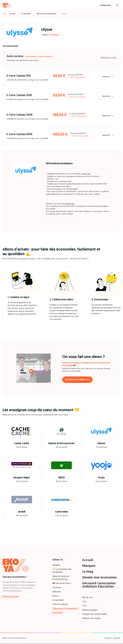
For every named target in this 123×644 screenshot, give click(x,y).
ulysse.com (86, 174)
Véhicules (57, 592)
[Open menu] (117, 6)
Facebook (108, 639)
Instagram (117, 639)
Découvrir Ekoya (11, 597)
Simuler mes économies (99, 578)
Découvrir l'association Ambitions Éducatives (99, 585)
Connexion (104, 6)
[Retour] (5, 14)
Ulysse (64, 14)
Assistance (58, 613)
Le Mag (88, 572)
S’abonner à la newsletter (65, 609)
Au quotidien (26, 14)
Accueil (12, 14)
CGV (84, 606)
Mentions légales (90, 611)
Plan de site (87, 598)
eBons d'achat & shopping (46, 14)
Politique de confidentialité (95, 615)
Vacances (57, 588)
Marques (56, 566)
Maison (55, 596)
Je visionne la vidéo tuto (78, 380)
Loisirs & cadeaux (60, 605)
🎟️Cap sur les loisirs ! (62, 584)
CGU (84, 602)
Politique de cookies (92, 619)
